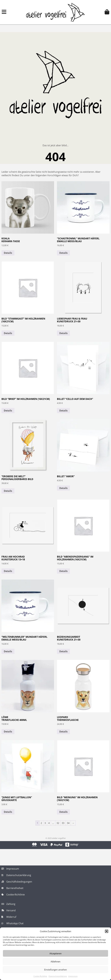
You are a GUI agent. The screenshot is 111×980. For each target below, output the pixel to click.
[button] (107, 931)
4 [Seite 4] (49, 823)
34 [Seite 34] (68, 823)
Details (8, 253)
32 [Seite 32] (58, 823)
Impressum (73, 976)
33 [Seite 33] (63, 823)
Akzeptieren (55, 953)
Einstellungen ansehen (55, 970)
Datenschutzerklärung (58, 976)
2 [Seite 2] (41, 823)
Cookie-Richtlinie (40, 976)
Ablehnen (55, 961)
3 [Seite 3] (45, 823)
